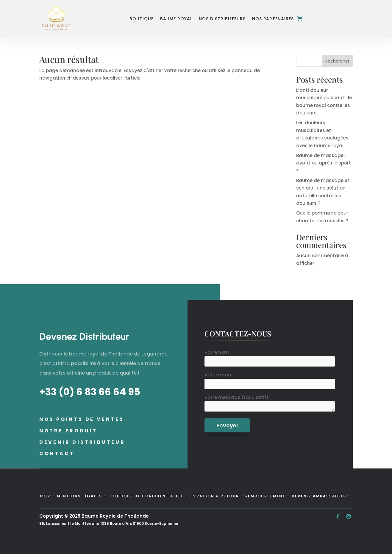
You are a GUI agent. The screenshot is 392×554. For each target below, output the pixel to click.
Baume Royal (176, 19)
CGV (45, 496)
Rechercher (337, 61)
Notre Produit (68, 431)
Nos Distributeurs (222, 19)
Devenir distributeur (82, 442)
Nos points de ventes (82, 419)
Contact (57, 453)
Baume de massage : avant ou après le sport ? (324, 163)
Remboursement (266, 496)
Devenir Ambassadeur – (322, 496)
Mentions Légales (79, 496)
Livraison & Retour (214, 496)
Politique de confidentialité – (148, 496)
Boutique (142, 19)
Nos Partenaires (273, 19)
